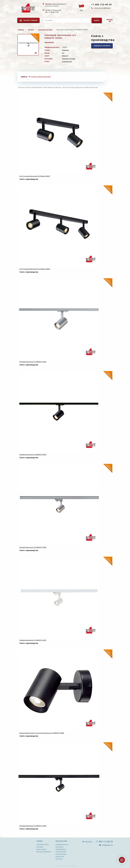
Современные (67, 61)
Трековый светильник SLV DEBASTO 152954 (33, 547)
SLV (63, 53)
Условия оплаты (43, 844)
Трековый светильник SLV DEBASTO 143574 (33, 362)
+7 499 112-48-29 (101, 5)
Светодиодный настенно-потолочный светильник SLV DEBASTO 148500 (42, 733)
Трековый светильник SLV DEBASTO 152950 (33, 826)
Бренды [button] (110, 20)
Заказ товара (41, 849)
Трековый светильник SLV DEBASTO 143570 (33, 455)
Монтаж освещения (44, 852)
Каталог (31, 30)
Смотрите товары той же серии (41, 77)
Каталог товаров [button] (30, 20)
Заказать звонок (103, 8)
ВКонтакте (89, 842)
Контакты (59, 859)
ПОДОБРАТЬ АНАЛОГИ (102, 46)
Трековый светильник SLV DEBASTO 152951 (33, 640)
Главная (21, 30)
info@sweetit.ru (107, 845)
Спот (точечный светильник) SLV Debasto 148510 (35, 176)
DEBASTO (65, 56)
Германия (65, 50)
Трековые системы (45, 30)
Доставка (40, 847)
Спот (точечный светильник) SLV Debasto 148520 (35, 269)
